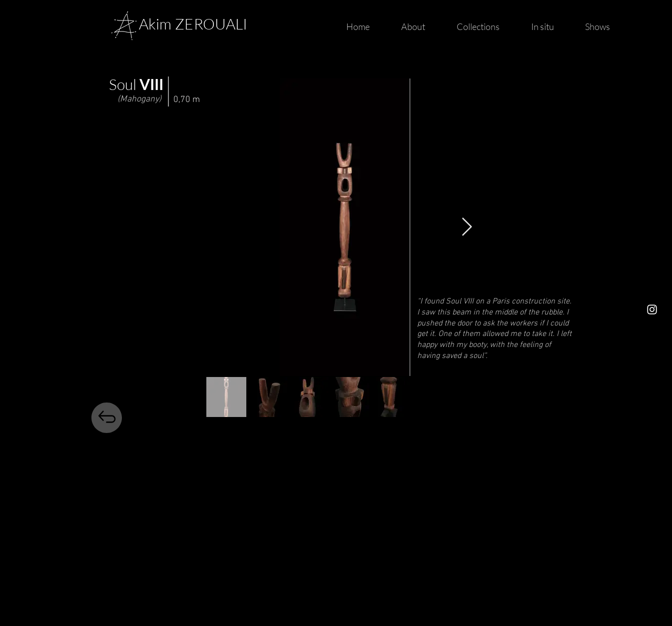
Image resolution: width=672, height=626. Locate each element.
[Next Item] (467, 227)
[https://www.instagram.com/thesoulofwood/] (652, 309)
